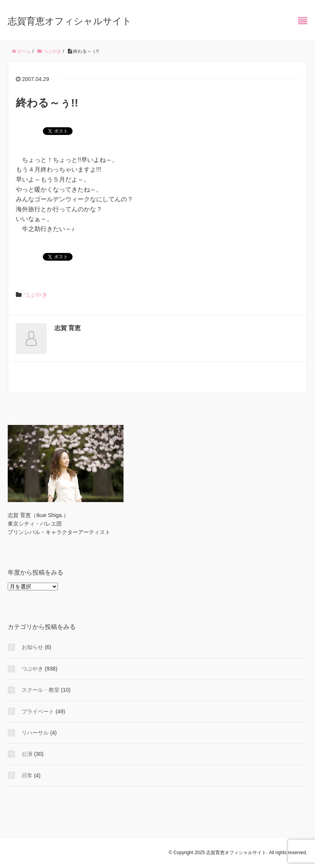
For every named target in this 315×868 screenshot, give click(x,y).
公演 (27, 754)
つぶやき (36, 295)
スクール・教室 (41, 690)
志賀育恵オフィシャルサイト (70, 21)
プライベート (38, 711)
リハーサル (35, 733)
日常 (27, 775)
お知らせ (32, 647)
